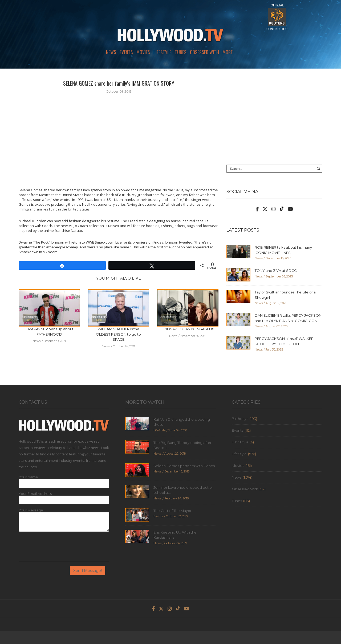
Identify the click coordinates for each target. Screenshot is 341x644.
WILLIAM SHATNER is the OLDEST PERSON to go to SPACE (118, 334)
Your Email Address (35, 494)
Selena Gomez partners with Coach (184, 466)
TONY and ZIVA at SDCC (276, 271)
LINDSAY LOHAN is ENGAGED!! (188, 329)
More (228, 52)
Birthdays (240, 419)
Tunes (181, 52)
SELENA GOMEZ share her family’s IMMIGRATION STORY (119, 83)
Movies (143, 52)
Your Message (31, 510)
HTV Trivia (240, 442)
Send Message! (88, 571)
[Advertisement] (274, 117)
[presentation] (59, 549)
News (111, 52)
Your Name (28, 477)
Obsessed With (204, 52)
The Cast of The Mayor (172, 511)
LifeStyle (162, 52)
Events (126, 52)
